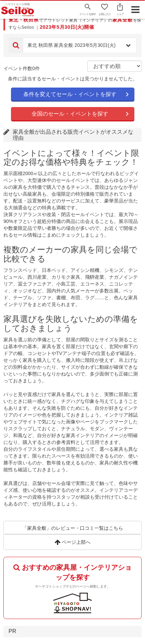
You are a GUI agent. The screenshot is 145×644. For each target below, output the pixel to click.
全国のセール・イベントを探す (70, 114)
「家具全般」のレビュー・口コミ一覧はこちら (73, 528)
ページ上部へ (72, 542)
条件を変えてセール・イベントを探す (70, 94)
